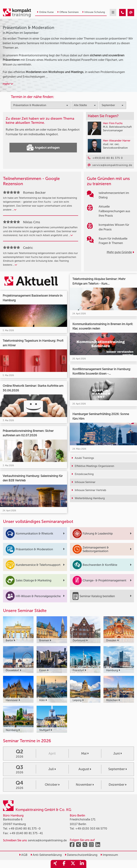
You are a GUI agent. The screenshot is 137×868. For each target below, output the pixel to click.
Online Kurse (45, 12)
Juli (52, 769)
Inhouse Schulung (94, 12)
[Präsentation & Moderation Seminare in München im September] (122, 13)
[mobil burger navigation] (113, 13)
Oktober (52, 785)
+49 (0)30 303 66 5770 (91, 828)
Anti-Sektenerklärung (46, 855)
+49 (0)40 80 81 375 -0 (25, 828)
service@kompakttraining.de (47, 840)
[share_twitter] (73, 864)
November (85, 785)
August (85, 769)
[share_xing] (55, 864)
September (118, 769)
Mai (85, 754)
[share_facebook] (64, 864)
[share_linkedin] (82, 864)
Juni (118, 754)
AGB (23, 855)
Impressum (109, 855)
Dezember (118, 785)
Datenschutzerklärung (81, 855)
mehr (8, 84)
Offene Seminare (68, 12)
